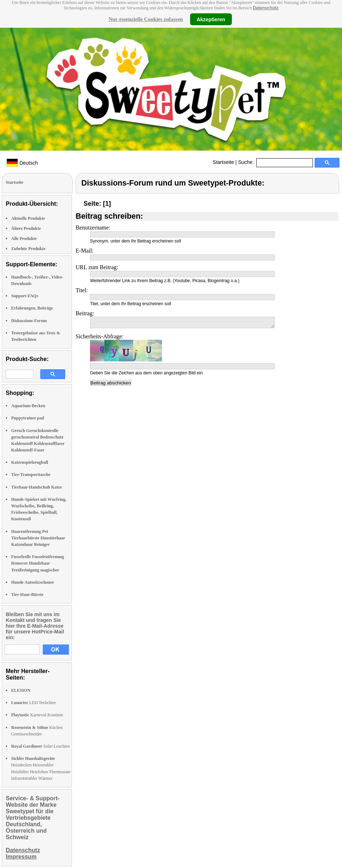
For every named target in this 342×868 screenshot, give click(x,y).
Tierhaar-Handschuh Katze (37, 487)
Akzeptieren (211, 19)
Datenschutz (265, 8)
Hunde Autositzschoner (33, 582)
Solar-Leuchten (40, 746)
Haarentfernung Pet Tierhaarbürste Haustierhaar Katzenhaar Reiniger (38, 538)
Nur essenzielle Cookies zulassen (146, 19)
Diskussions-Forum (29, 321)
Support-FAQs (25, 296)
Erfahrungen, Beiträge (32, 308)
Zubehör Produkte (28, 249)
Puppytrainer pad (28, 418)
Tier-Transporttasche (31, 475)
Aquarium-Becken (28, 406)
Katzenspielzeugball (30, 462)
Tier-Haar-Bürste (27, 595)
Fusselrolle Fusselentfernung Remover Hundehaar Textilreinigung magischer (38, 563)
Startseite (223, 162)
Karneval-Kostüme (37, 715)
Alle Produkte (24, 239)
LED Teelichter (33, 703)
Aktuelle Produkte (28, 218)
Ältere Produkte (26, 228)
